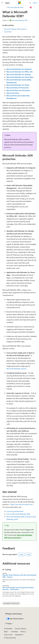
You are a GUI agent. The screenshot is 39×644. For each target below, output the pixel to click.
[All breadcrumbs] (4, 7)
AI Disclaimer (8, 629)
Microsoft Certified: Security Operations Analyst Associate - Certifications (18, 588)
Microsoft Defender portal (16, 369)
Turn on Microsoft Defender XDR (18, 514)
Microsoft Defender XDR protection (15, 29)
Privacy (23, 632)
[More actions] (35, 7)
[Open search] (30, 3)
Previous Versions (21, 629)
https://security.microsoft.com (21, 504)
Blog (6, 632)
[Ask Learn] (31, 7)
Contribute (14, 632)
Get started (8, 32)
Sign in (35, 3)
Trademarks (19, 635)
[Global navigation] (2, 3)
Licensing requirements (15, 511)
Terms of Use (8, 635)
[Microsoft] (20, 3)
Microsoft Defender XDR (15, 7)
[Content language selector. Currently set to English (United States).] (14, 614)
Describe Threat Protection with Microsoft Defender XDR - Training (19, 576)
